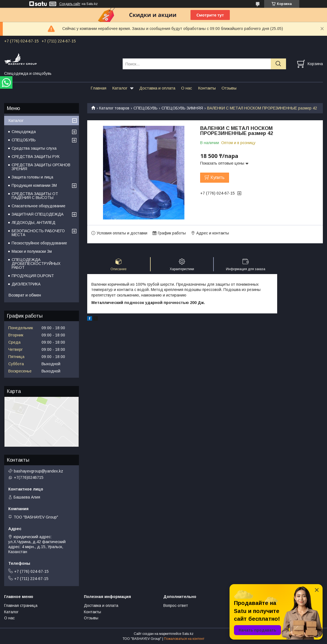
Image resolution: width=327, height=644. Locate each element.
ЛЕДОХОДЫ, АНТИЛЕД (34, 223)
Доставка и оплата (157, 88)
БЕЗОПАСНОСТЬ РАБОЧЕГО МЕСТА (38, 233)
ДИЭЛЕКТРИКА (26, 284)
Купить (217, 177)
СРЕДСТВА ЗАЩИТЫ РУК (36, 157)
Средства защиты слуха (34, 148)
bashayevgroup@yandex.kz (38, 471)
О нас (187, 88)
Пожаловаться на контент (184, 639)
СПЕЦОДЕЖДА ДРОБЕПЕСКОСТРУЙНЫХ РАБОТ (36, 264)
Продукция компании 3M (34, 185)
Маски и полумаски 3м (32, 251)
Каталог (120, 88)
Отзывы (229, 88)
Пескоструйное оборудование (39, 243)
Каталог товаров (114, 108)
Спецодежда (24, 132)
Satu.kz (188, 634)
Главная (98, 88)
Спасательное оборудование (38, 206)
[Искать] (278, 64)
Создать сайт (70, 4)
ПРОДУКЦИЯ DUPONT (33, 276)
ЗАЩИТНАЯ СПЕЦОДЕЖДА (38, 214)
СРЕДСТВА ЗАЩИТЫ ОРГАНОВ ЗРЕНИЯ (41, 167)
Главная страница (21, 605)
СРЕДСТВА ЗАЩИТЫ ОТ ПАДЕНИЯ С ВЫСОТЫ (35, 196)
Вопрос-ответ (176, 605)
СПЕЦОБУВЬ (146, 108)
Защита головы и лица (32, 177)
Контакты (207, 88)
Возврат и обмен (25, 295)
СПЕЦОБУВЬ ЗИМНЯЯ (182, 108)
